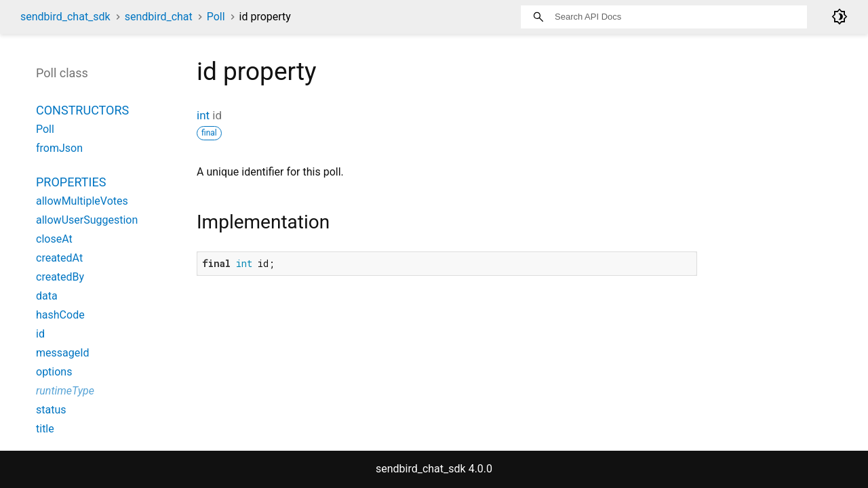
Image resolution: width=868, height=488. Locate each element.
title (45, 429)
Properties (71, 182)
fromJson (59, 148)
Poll (216, 17)
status (51, 410)
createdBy (60, 277)
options (54, 372)
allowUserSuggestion (87, 220)
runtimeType (65, 391)
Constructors (82, 110)
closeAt (54, 239)
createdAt (59, 258)
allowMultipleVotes (82, 201)
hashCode (60, 315)
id (40, 334)
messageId (63, 353)
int (203, 115)
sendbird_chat (159, 17)
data (47, 296)
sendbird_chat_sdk (65, 17)
